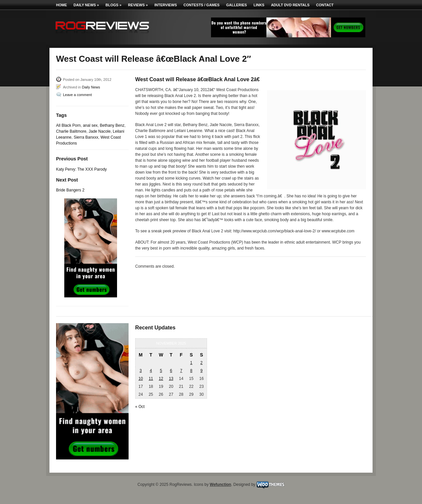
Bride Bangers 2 (70, 190)
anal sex (90, 125)
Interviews (166, 5)
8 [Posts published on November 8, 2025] (191, 371)
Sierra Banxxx (86, 137)
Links (259, 5)
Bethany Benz (112, 125)
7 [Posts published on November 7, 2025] (181, 371)
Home (61, 5)
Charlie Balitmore (71, 131)
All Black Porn (68, 125)
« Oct (140, 407)
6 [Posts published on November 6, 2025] (171, 371)
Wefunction (220, 485)
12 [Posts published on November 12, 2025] (161, 379)
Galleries (237, 5)
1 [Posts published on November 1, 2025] (191, 363)
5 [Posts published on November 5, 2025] (161, 371)
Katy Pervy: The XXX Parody (81, 169)
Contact (325, 5)
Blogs (113, 5)
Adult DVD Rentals (290, 5)
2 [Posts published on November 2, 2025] (202, 363)
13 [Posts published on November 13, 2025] (171, 379)
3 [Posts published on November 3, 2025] (141, 371)
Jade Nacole (100, 131)
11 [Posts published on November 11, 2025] (151, 379)
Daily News (86, 5)
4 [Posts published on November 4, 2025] (151, 371)
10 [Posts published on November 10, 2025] (141, 379)
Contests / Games (202, 5)
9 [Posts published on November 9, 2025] (202, 371)
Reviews (138, 5)
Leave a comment (77, 95)
